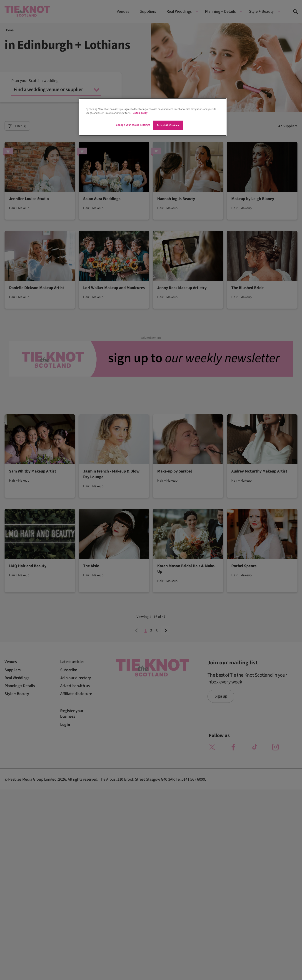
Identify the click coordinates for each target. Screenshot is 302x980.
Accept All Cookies (168, 125)
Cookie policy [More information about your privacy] (140, 113)
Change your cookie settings (133, 125)
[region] (153, 117)
